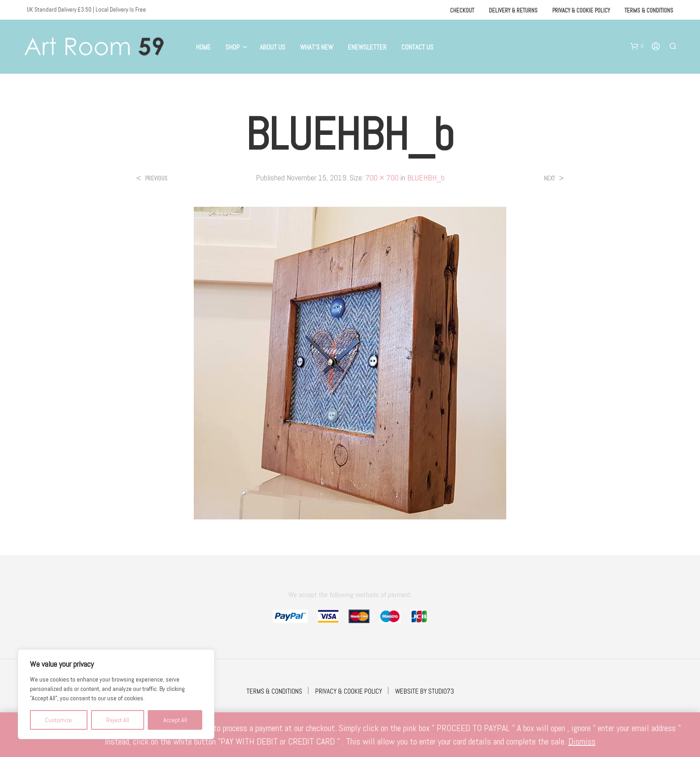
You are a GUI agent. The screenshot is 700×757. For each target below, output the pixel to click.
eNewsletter (367, 47)
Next (549, 178)
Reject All (118, 720)
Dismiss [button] (582, 741)
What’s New (317, 47)
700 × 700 (382, 178)
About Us (273, 47)
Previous (156, 178)
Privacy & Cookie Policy (581, 10)
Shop (233, 47)
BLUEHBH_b (426, 178)
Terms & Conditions (649, 10)
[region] (116, 694)
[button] (637, 46)
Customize (58, 720)
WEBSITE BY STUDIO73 (425, 691)
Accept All (175, 720)
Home (203, 47)
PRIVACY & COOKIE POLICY (349, 691)
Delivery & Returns (513, 10)
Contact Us (417, 47)
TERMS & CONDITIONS (274, 691)
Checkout (462, 10)
